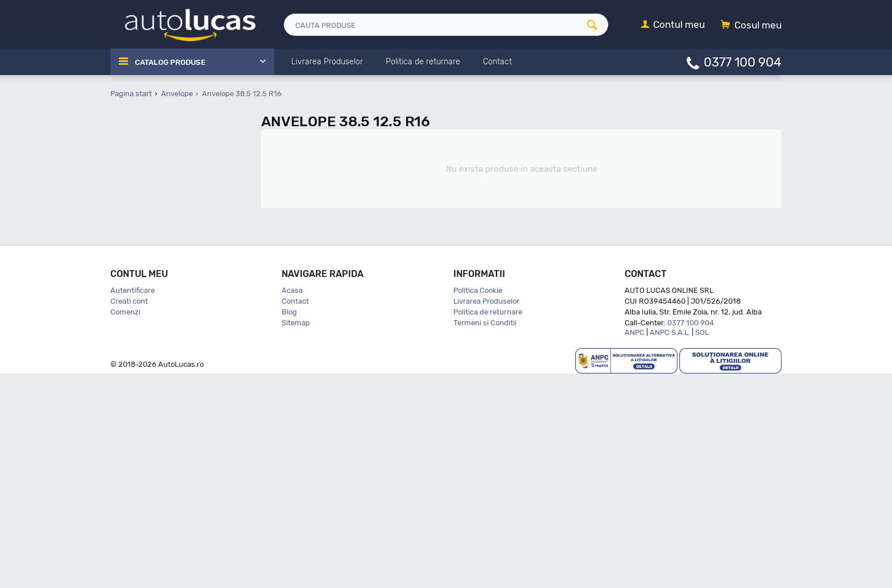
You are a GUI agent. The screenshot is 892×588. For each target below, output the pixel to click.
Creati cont (129, 515)
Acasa (292, 505)
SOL (702, 547)
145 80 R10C (158, 369)
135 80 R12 (156, 281)
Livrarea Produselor (486, 515)
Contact (295, 515)
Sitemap (296, 537)
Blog (289, 526)
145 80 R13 (156, 399)
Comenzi (125, 526)
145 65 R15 (156, 326)
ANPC (635, 547)
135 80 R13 (156, 296)
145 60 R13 (156, 311)
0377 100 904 (743, 62)
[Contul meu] (673, 25)
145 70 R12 (155, 340)
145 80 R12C (158, 384)
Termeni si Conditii (485, 537)
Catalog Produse (173, 62)
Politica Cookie (478, 505)
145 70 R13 (155, 355)
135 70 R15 (155, 266)
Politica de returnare (488, 526)
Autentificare (133, 505)
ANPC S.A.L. (670, 547)
